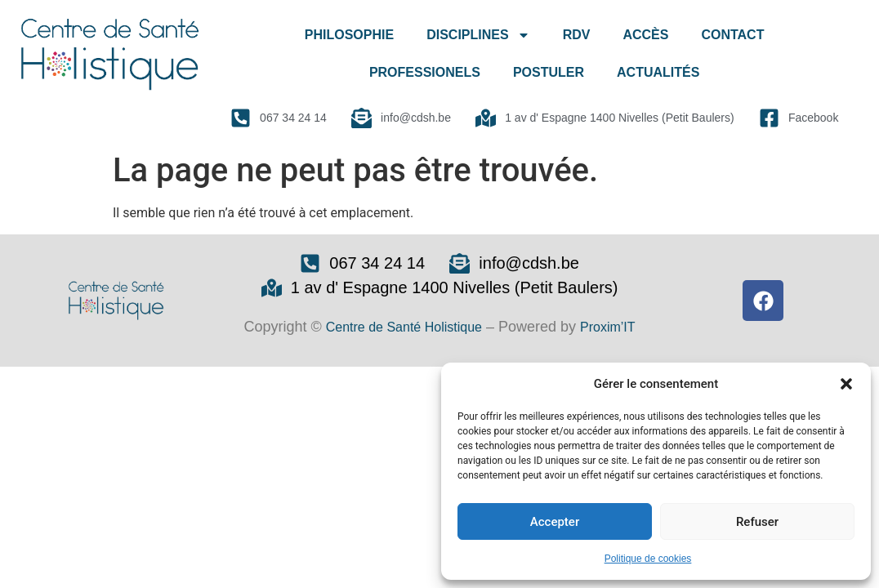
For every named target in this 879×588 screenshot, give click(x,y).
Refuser (757, 522)
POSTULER (549, 72)
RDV (577, 35)
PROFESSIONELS (425, 72)
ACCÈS (645, 35)
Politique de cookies (648, 559)
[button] (846, 384)
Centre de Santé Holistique (404, 327)
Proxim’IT (608, 327)
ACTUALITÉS (658, 72)
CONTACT (732, 35)
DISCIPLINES (478, 35)
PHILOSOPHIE (349, 35)
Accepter (555, 522)
